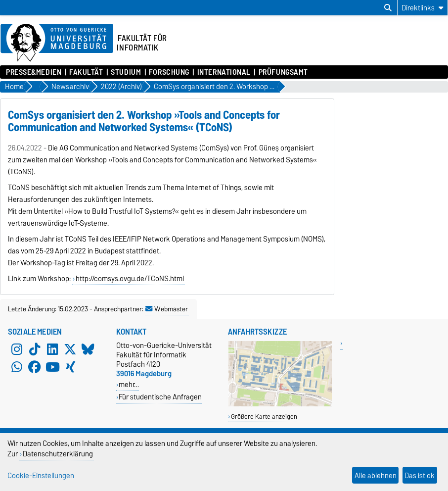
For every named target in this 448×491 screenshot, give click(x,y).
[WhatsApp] (17, 367)
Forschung (169, 72)
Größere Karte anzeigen (264, 417)
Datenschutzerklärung (58, 454)
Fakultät (86, 72)
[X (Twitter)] (70, 349)
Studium (126, 72)
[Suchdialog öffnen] (388, 8)
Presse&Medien (34, 72)
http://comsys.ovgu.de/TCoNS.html (130, 279)
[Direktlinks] (423, 8)
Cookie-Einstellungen (41, 475)
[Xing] (70, 367)
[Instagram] (17, 349)
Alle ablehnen (376, 475)
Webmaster (167, 309)
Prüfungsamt (283, 72)
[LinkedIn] (52, 349)
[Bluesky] (88, 349)
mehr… (129, 384)
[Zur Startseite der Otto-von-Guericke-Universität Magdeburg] (57, 43)
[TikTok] (35, 349)
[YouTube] (52, 367)
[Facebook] (35, 367)
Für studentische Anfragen (160, 397)
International (224, 72)
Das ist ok (420, 475)
